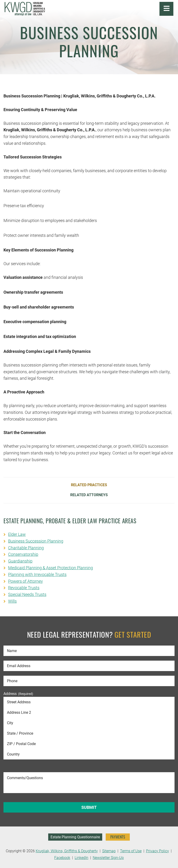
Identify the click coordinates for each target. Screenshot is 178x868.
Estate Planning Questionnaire (75, 837)
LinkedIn (81, 858)
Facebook (62, 858)
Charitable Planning (26, 548)
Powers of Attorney (25, 581)
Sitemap (109, 851)
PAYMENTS (118, 837)
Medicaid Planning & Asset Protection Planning (51, 568)
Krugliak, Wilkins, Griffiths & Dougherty (67, 851)
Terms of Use (131, 851)
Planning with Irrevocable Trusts (37, 574)
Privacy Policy (157, 851)
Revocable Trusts (24, 588)
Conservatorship (23, 554)
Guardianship (20, 561)
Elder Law (17, 534)
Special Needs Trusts (27, 594)
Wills (12, 601)
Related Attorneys (89, 495)
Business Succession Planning (36, 541)
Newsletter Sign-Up (108, 858)
